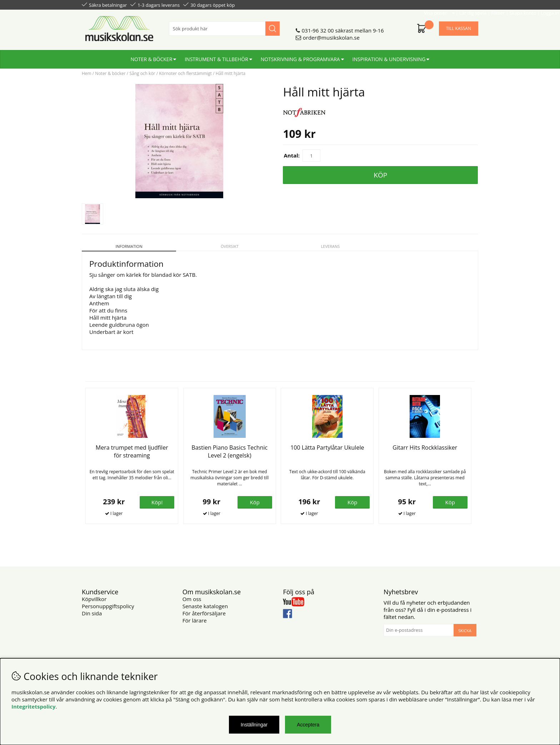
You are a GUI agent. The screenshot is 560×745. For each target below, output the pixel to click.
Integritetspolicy (34, 706)
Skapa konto (441, 4)
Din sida (92, 613)
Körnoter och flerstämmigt (185, 73)
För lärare (195, 620)
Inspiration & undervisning (389, 56)
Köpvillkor (94, 599)
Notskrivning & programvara (300, 56)
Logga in (468, 4)
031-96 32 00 (318, 27)
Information (129, 246)
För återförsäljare (204, 613)
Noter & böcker (152, 56)
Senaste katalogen (205, 606)
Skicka (465, 631)
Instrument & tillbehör (216, 56)
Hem (87, 73)
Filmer (416, 4)
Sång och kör (142, 73)
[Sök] (224, 26)
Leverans (331, 246)
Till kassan (459, 26)
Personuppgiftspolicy (108, 606)
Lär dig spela (391, 4)
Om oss (192, 599)
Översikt (230, 246)
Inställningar (254, 725)
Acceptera (308, 725)
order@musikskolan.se (331, 35)
